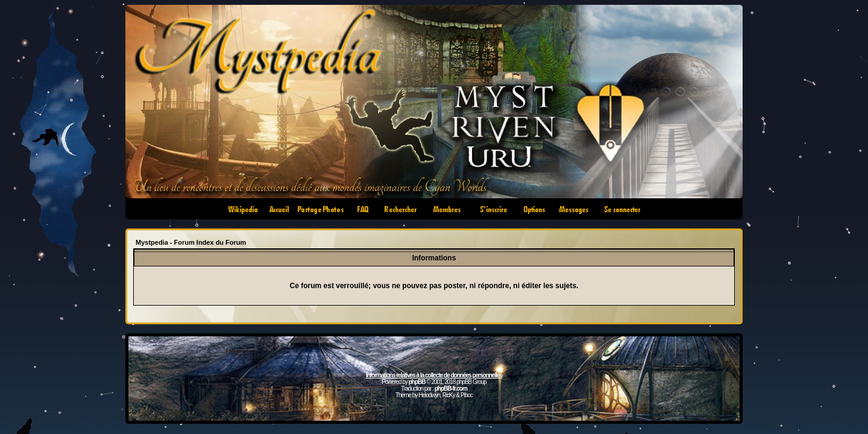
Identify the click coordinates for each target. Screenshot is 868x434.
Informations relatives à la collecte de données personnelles (434, 375)
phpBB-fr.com (451, 388)
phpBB (417, 382)
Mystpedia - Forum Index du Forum (191, 242)
